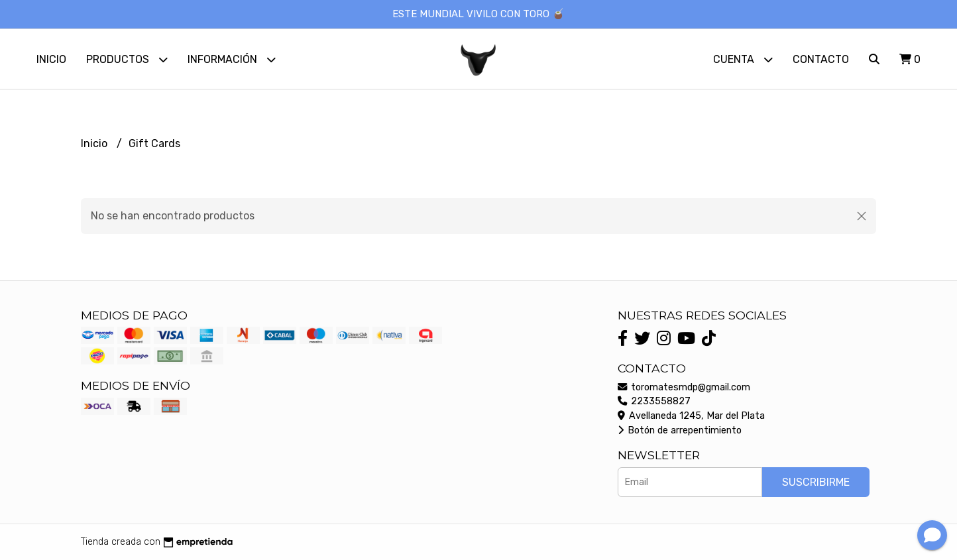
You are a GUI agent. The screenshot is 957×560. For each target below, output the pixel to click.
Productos (127, 59)
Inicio (51, 59)
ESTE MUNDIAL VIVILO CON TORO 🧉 (478, 14)
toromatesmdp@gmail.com (684, 387)
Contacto (821, 59)
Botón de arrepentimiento (680, 430)
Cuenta (743, 59)
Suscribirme (816, 482)
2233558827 (654, 401)
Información (232, 59)
